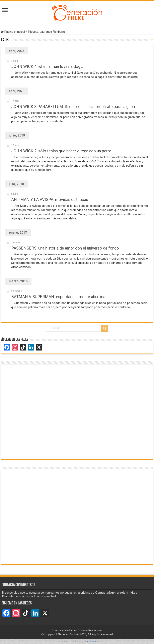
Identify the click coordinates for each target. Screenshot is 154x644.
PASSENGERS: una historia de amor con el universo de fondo (65, 248)
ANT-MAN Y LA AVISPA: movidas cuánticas (50, 200)
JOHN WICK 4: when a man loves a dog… (47, 66)
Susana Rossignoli (90, 630)
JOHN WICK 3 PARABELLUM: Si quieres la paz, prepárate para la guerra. (75, 107)
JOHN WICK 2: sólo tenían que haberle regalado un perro (61, 151)
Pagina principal (13, 32)
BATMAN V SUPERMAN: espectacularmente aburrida (58, 297)
